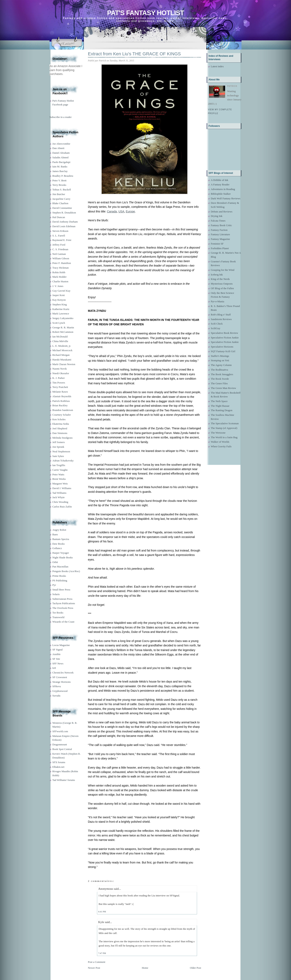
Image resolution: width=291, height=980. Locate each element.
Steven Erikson (60, 231)
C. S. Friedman (60, 249)
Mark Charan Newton (64, 364)
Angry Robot (59, 530)
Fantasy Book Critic (221, 225)
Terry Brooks (59, 185)
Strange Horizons (62, 682)
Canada (112, 211)
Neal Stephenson (61, 451)
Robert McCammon (63, 332)
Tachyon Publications (64, 603)
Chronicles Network (63, 673)
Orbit (55, 562)
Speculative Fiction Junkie (225, 338)
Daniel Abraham (61, 153)
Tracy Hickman (61, 268)
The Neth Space (219, 401)
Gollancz (57, 548)
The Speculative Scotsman (225, 423)
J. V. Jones (58, 286)
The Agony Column (221, 365)
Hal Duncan (59, 217)
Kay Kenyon (59, 300)
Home (145, 968)
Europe (130, 211)
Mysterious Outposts (222, 284)
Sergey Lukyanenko (63, 318)
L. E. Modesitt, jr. (62, 346)
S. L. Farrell (59, 236)
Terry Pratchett (60, 387)
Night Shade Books (63, 557)
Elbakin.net (58, 767)
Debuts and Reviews (222, 212)
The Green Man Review (223, 388)
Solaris (56, 594)
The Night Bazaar (220, 406)
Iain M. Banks (60, 166)
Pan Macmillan (60, 567)
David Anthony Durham (65, 222)
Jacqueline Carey (61, 199)
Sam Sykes (58, 456)
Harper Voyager (61, 553)
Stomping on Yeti (220, 360)
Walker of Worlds (220, 442)
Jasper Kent (59, 295)
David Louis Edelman (64, 226)
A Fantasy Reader (220, 184)
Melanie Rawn (60, 392)
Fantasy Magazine (220, 239)
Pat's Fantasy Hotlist (145, 13)
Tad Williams (59, 493)
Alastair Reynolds (62, 396)
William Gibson (61, 258)
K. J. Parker (59, 378)
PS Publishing (60, 580)
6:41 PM (102, 912)
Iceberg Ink (217, 275)
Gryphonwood (60, 691)
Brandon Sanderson (63, 410)
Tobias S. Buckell (62, 190)
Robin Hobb (59, 272)
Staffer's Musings (220, 356)
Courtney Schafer (62, 415)
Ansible (56, 654)
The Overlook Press (63, 608)
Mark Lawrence (61, 314)
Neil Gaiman (59, 254)
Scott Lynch (59, 323)
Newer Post (94, 968)
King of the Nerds (220, 279)
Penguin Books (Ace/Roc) (66, 571)
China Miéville (60, 341)
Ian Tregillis (59, 465)
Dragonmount (60, 744)
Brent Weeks (59, 479)
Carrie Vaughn (60, 470)
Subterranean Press (62, 599)
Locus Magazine (61, 645)
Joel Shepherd (60, 428)
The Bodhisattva (219, 370)
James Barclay (60, 171)
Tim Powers (59, 383)
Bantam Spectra (61, 539)
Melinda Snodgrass (62, 438)
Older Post (196, 968)
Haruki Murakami (62, 360)
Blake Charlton (60, 203)
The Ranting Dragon (222, 410)
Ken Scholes (59, 419)
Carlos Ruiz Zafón (62, 507)
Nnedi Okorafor (61, 373)
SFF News (58, 663)
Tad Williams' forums (64, 780)
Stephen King (60, 304)
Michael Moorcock (62, 350)
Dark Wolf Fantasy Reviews (226, 198)
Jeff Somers (59, 442)
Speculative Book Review (224, 333)
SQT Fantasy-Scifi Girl (223, 351)
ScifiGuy (216, 328)
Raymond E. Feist (62, 240)
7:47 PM (102, 953)
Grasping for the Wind (223, 270)
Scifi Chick (217, 324)
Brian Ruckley (60, 405)
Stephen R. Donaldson (64, 213)
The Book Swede (220, 379)
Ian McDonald (60, 337)
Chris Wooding (60, 502)
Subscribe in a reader (61, 117)
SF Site (56, 659)
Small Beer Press (61, 590)
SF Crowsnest (60, 677)
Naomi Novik (60, 369)
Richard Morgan (61, 355)
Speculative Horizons (222, 347)
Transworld (58, 617)
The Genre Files (219, 383)
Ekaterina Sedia (61, 424)
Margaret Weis (60, 484)
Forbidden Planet (220, 248)
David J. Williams (62, 488)
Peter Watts (58, 474)
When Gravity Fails (221, 446)
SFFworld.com (60, 731)
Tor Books (58, 613)
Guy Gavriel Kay (61, 291)
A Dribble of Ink (219, 180)
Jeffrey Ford (59, 245)
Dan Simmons (60, 433)
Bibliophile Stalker (221, 194)
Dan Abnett (58, 148)
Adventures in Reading (223, 189)
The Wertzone (218, 433)
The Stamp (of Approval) (224, 428)
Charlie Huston (60, 281)
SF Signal (57, 650)
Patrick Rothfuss (61, 401)
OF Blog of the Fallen (222, 288)
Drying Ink (217, 216)
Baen (55, 534)
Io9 (54, 668)
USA (121, 211)
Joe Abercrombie (61, 144)
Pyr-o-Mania (217, 301)
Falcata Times (218, 221)
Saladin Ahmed (60, 157)
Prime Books (59, 576)
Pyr (54, 585)
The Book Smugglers (222, 374)
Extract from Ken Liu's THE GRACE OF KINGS (134, 54)
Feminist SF (217, 244)
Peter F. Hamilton (62, 263)
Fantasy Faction (219, 230)
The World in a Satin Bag (224, 437)
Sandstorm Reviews (221, 319)
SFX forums (59, 762)
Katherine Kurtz (61, 309)
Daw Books (59, 544)
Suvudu (56, 696)
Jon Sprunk (58, 447)
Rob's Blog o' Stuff (221, 315)
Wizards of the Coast (63, 622)
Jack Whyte (59, 497)
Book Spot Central (62, 749)
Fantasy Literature (220, 234)
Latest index (217, 66)
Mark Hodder (59, 277)
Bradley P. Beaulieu (63, 176)
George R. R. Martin (63, 327)
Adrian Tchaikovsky (63, 461)
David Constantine (62, 208)
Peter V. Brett (59, 180)
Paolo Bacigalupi (61, 162)
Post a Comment (97, 962)
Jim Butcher (59, 194)
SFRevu (57, 686)
